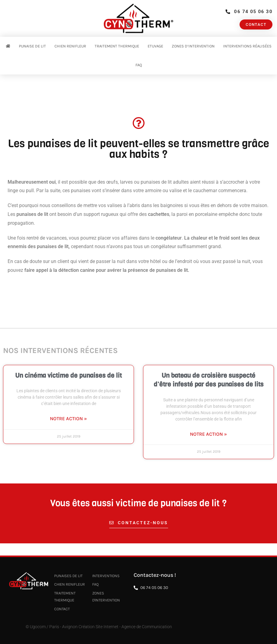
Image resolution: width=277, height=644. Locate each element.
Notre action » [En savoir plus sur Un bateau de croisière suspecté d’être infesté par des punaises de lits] (209, 434)
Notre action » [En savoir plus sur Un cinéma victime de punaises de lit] (68, 419)
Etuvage (155, 46)
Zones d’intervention (193, 46)
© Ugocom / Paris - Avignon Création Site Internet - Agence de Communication (99, 627)
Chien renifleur (70, 46)
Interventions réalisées (247, 46)
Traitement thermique (117, 46)
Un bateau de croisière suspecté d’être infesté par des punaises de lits (209, 380)
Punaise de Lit (32, 46)
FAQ (139, 65)
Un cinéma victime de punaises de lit (68, 376)
